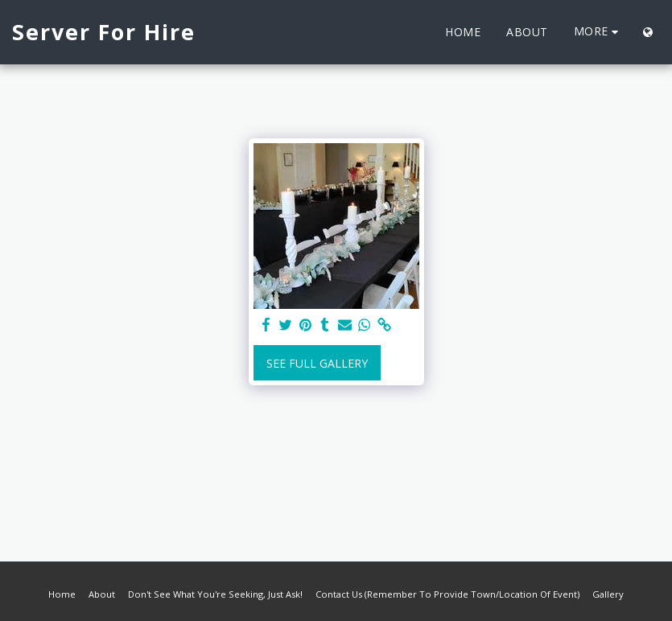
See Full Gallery (317, 363)
